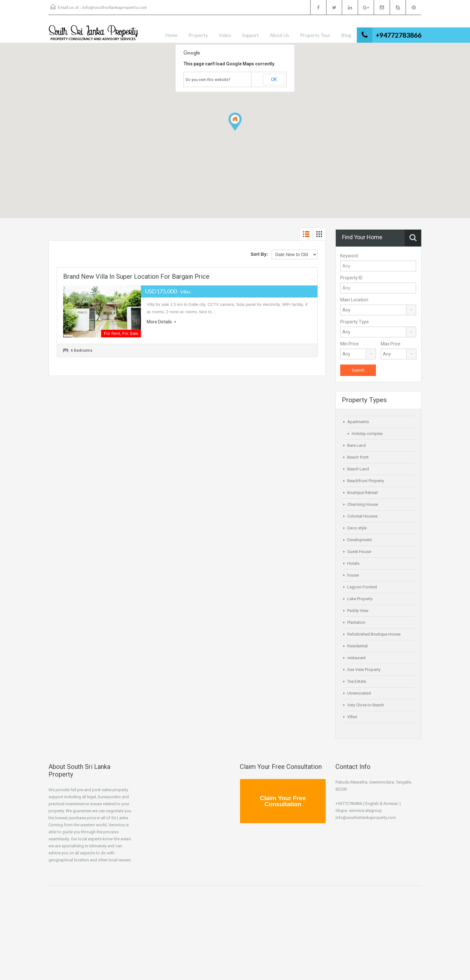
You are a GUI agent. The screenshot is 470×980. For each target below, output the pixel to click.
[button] (235, 122)
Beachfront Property (366, 481)
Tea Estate (357, 681)
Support (250, 35)
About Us (279, 35)
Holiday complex (367, 434)
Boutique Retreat (363, 493)
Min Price (349, 344)
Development (360, 540)
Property (198, 35)
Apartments (358, 422)
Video (225, 35)
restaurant (356, 658)
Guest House (359, 552)
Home (171, 35)
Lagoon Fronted (362, 587)
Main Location (354, 300)
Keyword (349, 256)
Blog (346, 35)
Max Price (391, 344)
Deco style (357, 528)
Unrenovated (359, 693)
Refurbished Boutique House (374, 634)
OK (274, 79)
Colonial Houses (362, 516)
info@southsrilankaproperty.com (115, 7)
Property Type (355, 322)
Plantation (356, 622)
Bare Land (356, 445)
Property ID (351, 278)
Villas (352, 717)
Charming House (363, 504)
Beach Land (358, 469)
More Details (161, 322)
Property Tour (315, 35)
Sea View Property (364, 670)
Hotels (353, 563)
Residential (357, 646)
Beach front (358, 457)
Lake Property (360, 599)
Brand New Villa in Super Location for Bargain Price (136, 276)
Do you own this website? (208, 80)
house (353, 575)
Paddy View (358, 611)
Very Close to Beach (366, 705)
